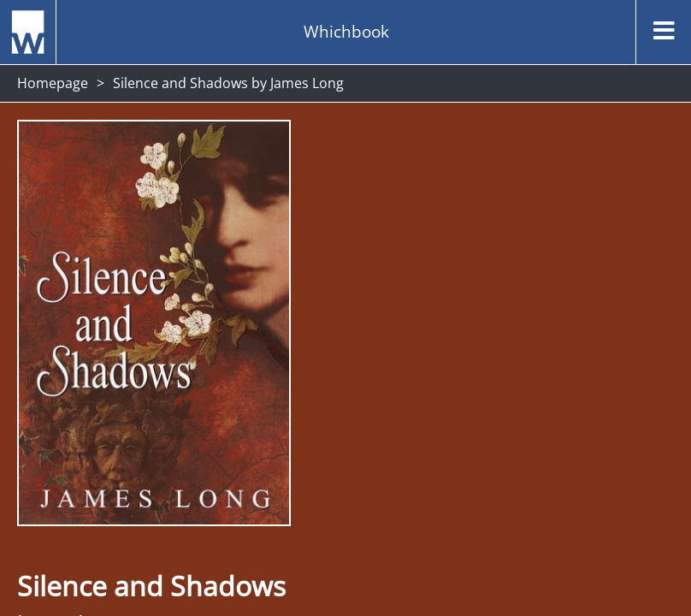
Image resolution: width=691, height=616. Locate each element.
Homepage (53, 83)
